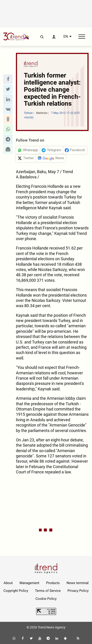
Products (53, 583)
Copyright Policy (16, 591)
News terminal (78, 583)
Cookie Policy (46, 599)
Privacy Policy (78, 591)
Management (29, 583)
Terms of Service (48, 591)
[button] (8, 79)
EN (66, 37)
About (8, 583)
